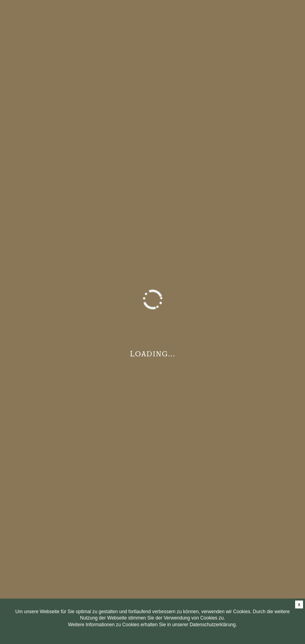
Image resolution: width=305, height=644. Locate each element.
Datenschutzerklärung (212, 625)
